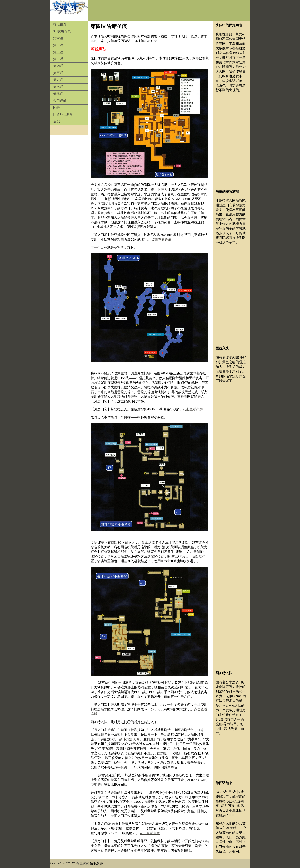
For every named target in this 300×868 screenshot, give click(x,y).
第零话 (58, 38)
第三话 (58, 59)
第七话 (58, 87)
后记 (56, 121)
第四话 (58, 66)
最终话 (58, 94)
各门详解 (60, 101)
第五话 (58, 73)
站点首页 (60, 24)
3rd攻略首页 (62, 31)
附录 (56, 108)
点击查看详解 (161, 240)
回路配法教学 (63, 115)
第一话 (58, 45)
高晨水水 (82, 863)
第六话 (58, 80)
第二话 (58, 52)
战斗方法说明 (129, 739)
